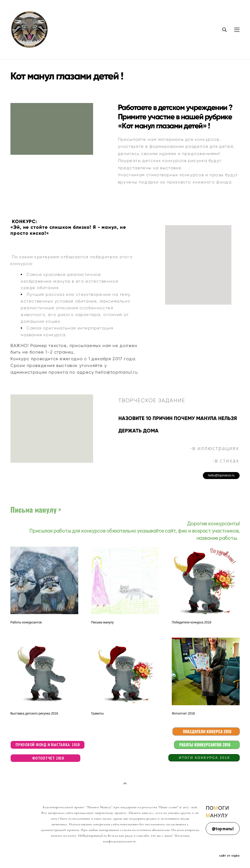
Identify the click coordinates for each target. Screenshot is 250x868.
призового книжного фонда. (200, 182)
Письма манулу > (36, 509)
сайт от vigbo (230, 856)
